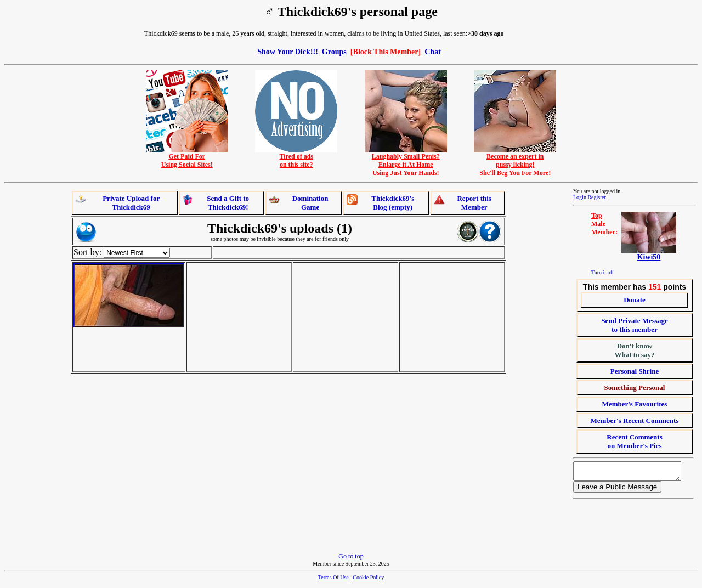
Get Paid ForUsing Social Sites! (187, 157)
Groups (334, 52)
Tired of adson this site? (296, 157)
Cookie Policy (368, 581)
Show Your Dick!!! (288, 52)
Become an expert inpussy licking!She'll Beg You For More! (515, 162)
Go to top (351, 559)
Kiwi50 (649, 257)
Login (580, 197)
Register (596, 197)
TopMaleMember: (604, 224)
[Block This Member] (386, 52)
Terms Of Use (333, 581)
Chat (433, 52)
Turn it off (602, 272)
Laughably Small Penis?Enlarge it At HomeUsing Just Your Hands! (406, 162)
